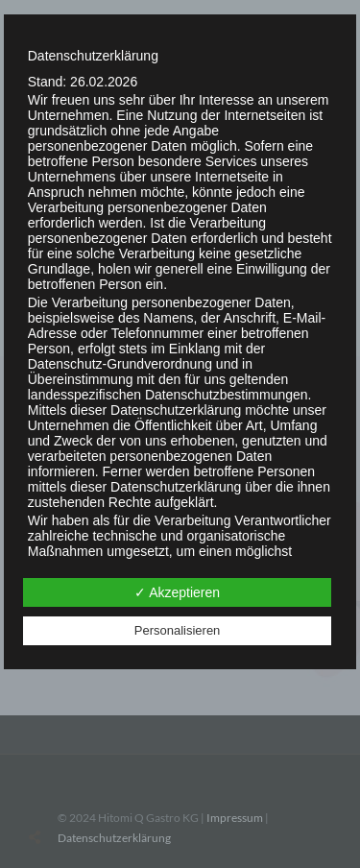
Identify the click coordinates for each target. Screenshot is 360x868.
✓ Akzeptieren (177, 592)
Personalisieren (178, 630)
